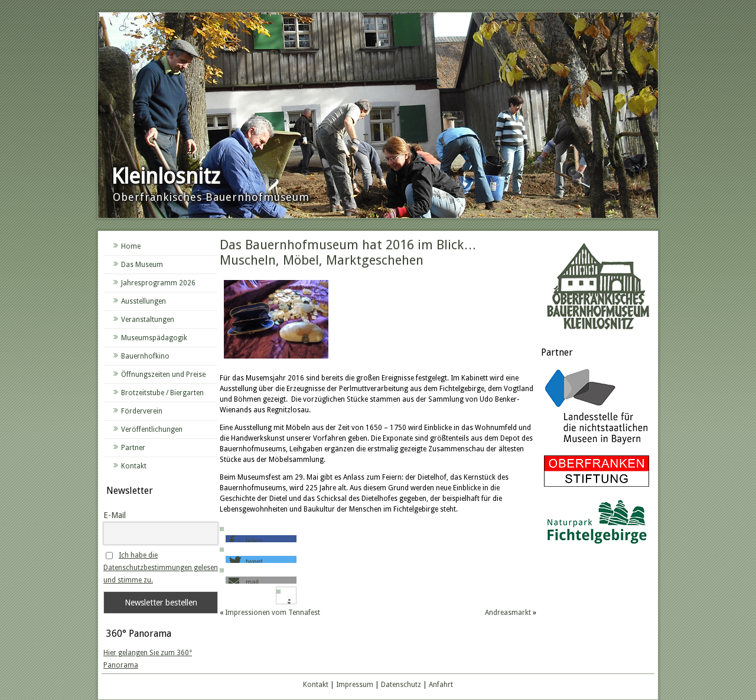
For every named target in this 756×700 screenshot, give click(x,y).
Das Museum (142, 265)
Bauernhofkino (145, 356)
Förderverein (142, 411)
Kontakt (134, 466)
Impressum (355, 685)
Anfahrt (441, 685)
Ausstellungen (144, 301)
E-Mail (115, 515)
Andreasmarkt (508, 613)
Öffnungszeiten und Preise (163, 375)
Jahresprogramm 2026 (158, 283)
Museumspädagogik (154, 338)
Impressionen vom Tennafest (273, 613)
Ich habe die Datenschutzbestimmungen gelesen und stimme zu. (161, 568)
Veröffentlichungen (152, 429)
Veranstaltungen (148, 320)
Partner (133, 448)
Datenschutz (401, 685)
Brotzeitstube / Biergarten (162, 393)
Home (131, 246)
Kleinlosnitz (166, 176)
